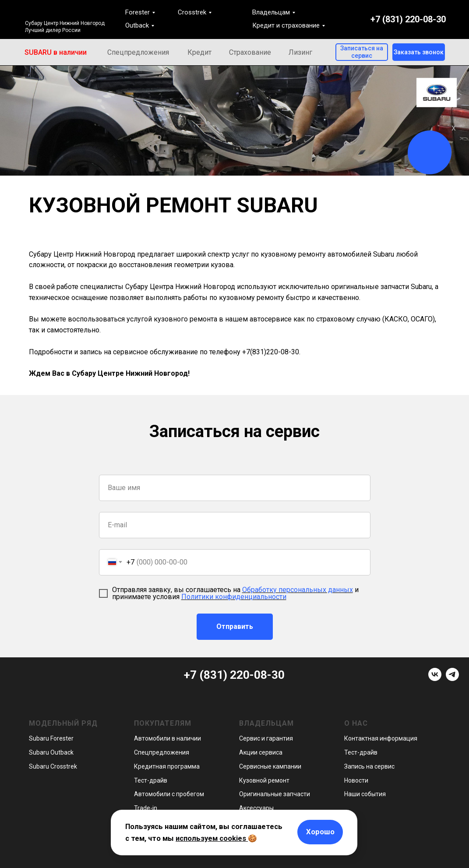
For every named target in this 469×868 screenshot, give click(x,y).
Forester (138, 12)
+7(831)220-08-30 (271, 352)
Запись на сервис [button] (369, 766)
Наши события (365, 794)
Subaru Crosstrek (53, 766)
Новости (356, 780)
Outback (137, 25)
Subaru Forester (51, 738)
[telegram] (452, 679)
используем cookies (211, 838)
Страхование (250, 52)
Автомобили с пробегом (169, 794)
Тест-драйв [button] (151, 780)
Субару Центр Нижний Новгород (65, 23)
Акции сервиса (261, 752)
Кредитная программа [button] (167, 766)
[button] (419, 52)
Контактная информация (381, 738)
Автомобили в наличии (167, 738)
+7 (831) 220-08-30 (408, 19)
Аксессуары (256, 808)
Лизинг (300, 52)
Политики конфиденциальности (234, 597)
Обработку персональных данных (298, 590)
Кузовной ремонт (264, 780)
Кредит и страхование (286, 25)
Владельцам (271, 12)
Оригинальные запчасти (275, 794)
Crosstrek (192, 12)
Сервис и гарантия (266, 738)
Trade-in (146, 808)
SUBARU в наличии (56, 52)
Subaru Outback (51, 752)
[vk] (435, 679)
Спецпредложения (138, 52)
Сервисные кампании (270, 766)
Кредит (199, 52)
